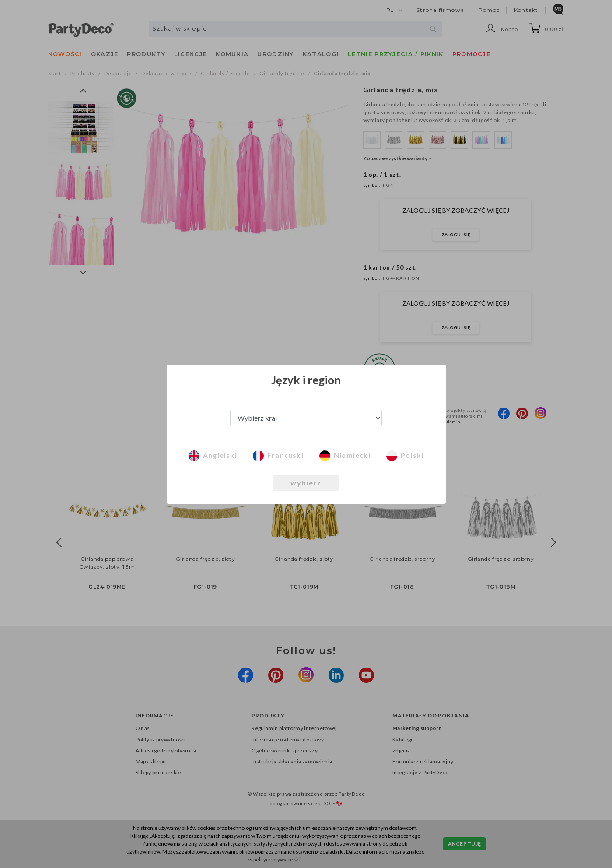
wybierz (306, 483)
